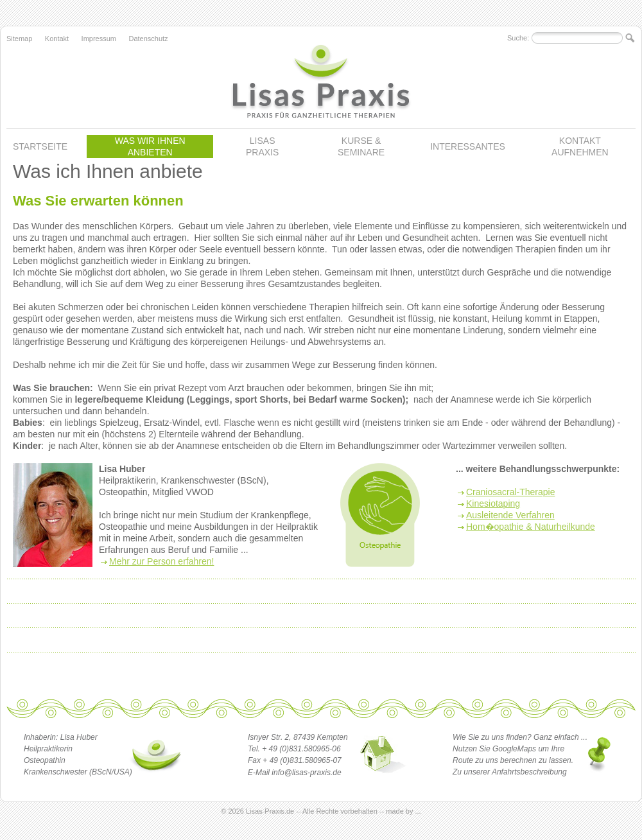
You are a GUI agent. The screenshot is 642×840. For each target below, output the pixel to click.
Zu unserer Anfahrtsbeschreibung (510, 772)
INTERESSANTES (468, 146)
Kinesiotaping (493, 503)
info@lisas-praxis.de (306, 773)
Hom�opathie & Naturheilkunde (531, 527)
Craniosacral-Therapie (511, 492)
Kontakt (57, 39)
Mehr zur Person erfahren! (161, 561)
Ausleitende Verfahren (510, 515)
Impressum (99, 39)
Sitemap (19, 39)
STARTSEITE (40, 146)
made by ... (403, 811)
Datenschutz (148, 39)
